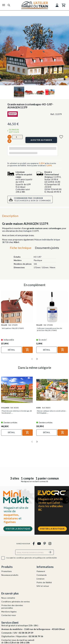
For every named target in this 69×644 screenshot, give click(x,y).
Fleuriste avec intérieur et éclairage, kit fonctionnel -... (17, 412)
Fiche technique (21, 248)
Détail (11, 350)
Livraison (40, 579)
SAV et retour (43, 586)
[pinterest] (45, 543)
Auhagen (27, 231)
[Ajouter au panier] (41, 140)
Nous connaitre (8, 598)
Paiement (41, 571)
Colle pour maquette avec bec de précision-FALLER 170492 (49, 329)
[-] (9, 137)
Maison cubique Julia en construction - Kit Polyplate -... (52, 412)
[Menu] (4, 5)
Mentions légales (9, 612)
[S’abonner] (50, 552)
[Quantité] (17, 137)
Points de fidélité (44, 582)
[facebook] (34, 543)
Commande (42, 575)
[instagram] (50, 543)
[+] (9, 141)
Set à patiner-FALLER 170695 (13, 328)
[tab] (21, 248)
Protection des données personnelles (12, 607)
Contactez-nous (9, 615)
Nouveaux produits (10, 575)
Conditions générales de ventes (16, 602)
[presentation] (32, 358)
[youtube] (39, 543)
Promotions (7, 571)
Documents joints (47, 248)
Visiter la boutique (18, 529)
